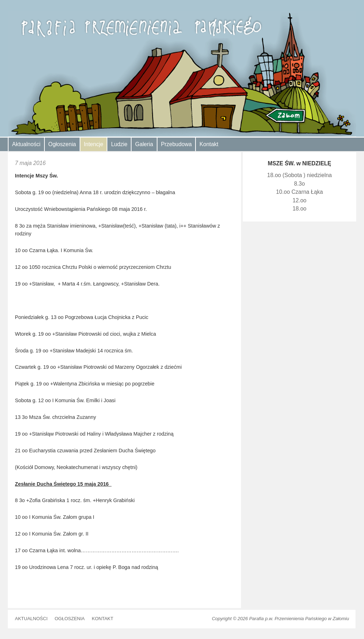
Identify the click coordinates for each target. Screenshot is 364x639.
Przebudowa (176, 144)
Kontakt (209, 144)
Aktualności (26, 144)
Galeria (144, 144)
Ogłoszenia (62, 144)
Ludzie (119, 144)
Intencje (94, 144)
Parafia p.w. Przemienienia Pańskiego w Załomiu (299, 619)
